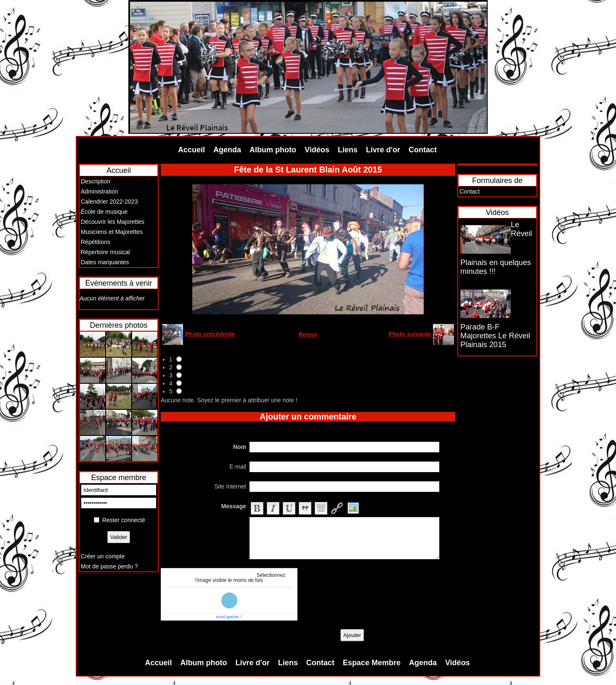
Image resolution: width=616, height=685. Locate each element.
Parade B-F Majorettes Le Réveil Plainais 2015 (495, 336)
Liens (348, 150)
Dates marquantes (105, 262)
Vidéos (317, 150)
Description (96, 181)
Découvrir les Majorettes (113, 222)
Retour (308, 335)
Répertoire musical (105, 252)
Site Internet (231, 486)
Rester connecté (124, 520)
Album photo (273, 150)
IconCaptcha (227, 617)
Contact (423, 150)
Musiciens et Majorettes (112, 232)
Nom (240, 447)
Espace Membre (372, 663)
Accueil (191, 150)
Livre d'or (383, 150)
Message (234, 506)
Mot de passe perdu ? (109, 566)
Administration (100, 191)
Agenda (227, 150)
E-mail (238, 467)
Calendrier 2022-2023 (109, 202)
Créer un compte (103, 556)
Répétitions (96, 242)
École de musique (104, 212)
